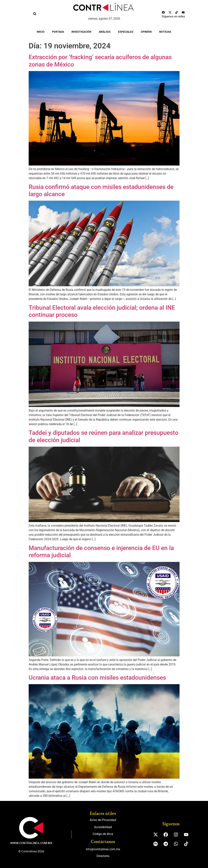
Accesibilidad (103, 827)
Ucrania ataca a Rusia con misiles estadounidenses (97, 678)
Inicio (41, 32)
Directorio (103, 856)
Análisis (105, 32)
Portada (58, 32)
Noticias (165, 32)
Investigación (81, 32)
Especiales (126, 32)
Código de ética (103, 834)
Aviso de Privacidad (103, 820)
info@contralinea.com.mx (103, 849)
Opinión (146, 32)
